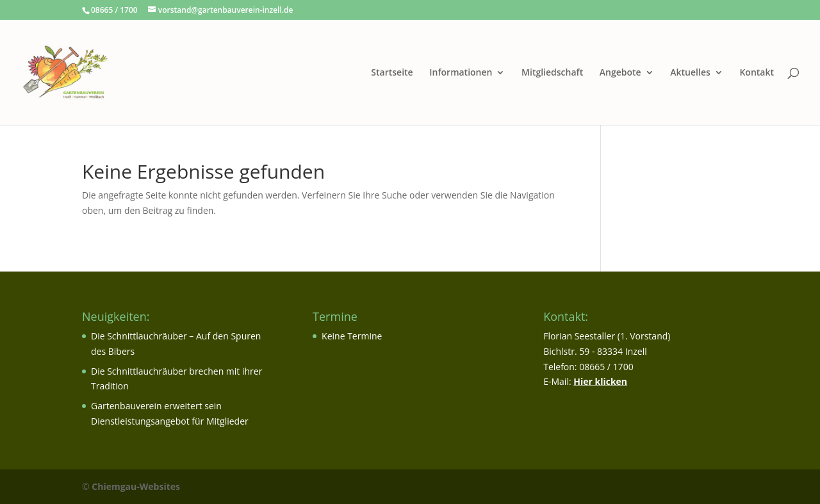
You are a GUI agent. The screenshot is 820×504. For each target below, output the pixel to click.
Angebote (620, 73)
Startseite (392, 73)
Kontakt (757, 73)
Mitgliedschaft (552, 73)
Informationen (461, 73)
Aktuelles (690, 73)
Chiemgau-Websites (136, 486)
